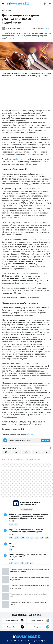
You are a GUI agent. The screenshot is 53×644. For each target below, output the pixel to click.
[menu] (3, 4)
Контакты (17, 616)
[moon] (45, 4)
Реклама (29, 616)
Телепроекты (41, 616)
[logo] (24, 4)
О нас (8, 616)
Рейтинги (33, 620)
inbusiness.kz (22, 159)
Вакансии (21, 620)
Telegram (30, 434)
